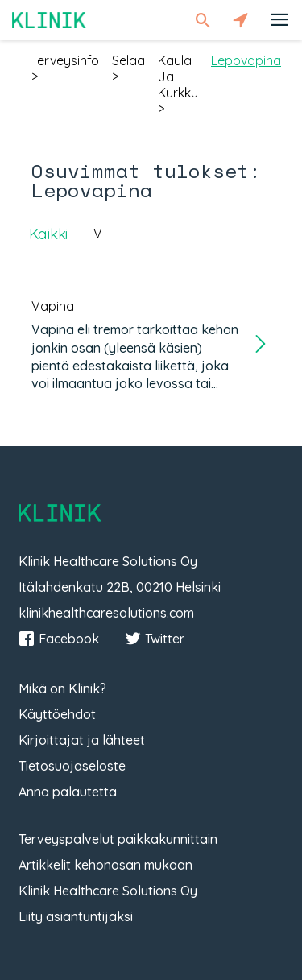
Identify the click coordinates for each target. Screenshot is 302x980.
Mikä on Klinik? (62, 688)
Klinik (49, 20)
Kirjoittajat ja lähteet (82, 740)
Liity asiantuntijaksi (76, 916)
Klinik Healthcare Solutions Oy (108, 891)
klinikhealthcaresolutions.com (106, 613)
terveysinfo (65, 60)
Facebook (59, 639)
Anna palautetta (68, 792)
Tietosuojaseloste (72, 766)
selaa (128, 60)
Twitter (155, 639)
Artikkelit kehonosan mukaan (105, 865)
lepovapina (246, 60)
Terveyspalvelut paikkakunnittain (118, 839)
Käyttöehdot (57, 714)
